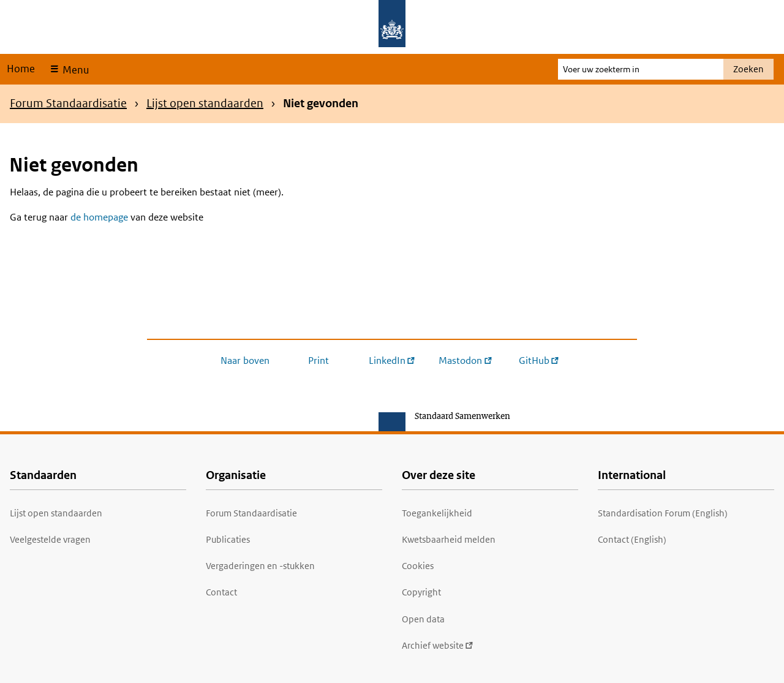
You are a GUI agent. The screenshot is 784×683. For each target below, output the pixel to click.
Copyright (421, 592)
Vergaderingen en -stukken (260, 566)
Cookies (418, 566)
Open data (423, 619)
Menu (74, 70)
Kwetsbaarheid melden (449, 539)
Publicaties (228, 539)
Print (318, 360)
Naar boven (245, 360)
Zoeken (748, 69)
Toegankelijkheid (437, 513)
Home (21, 69)
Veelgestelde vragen (50, 539)
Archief (438, 645)
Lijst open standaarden (205, 103)
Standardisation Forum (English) (663, 513)
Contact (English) (632, 539)
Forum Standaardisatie (68, 103)
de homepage (99, 217)
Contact (221, 592)
